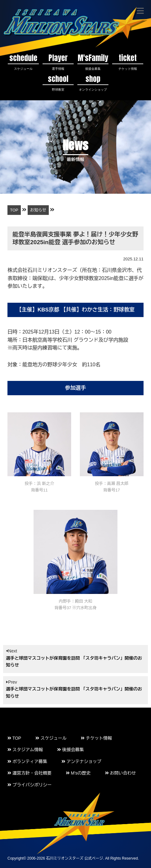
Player (58, 62)
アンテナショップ (81, 761)
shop (93, 82)
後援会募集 (71, 750)
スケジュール (51, 738)
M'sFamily (93, 62)
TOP (14, 738)
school (58, 82)
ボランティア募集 (27, 761)
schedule (23, 62)
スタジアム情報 (25, 750)
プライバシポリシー (30, 785)
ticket (128, 62)
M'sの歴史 (78, 773)
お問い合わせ (121, 773)
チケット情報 (96, 738)
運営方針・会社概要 (30, 773)
